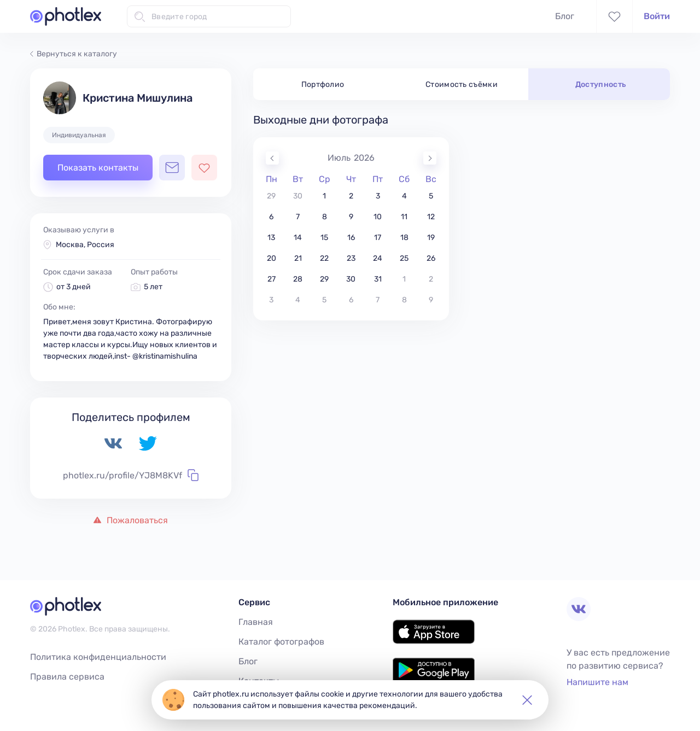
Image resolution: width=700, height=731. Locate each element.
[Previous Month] (272, 158)
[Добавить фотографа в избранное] (204, 168)
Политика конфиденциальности (98, 657)
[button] (527, 700)
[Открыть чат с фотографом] (172, 168)
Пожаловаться (131, 520)
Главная (256, 622)
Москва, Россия (85, 245)
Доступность (601, 84)
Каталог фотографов (281, 642)
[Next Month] (430, 158)
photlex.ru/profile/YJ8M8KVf (131, 475)
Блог (565, 16)
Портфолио (323, 84)
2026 (364, 158)
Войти (657, 16)
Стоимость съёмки (462, 84)
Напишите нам (597, 682)
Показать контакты (98, 168)
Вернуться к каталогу (74, 54)
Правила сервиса (67, 677)
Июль (339, 158)
